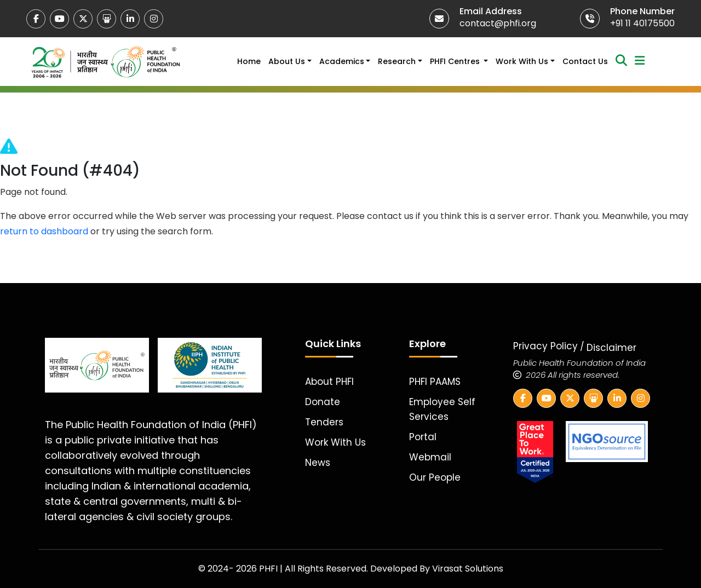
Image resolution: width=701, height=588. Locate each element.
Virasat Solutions (468, 569)
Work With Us (522, 61)
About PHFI (329, 382)
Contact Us (585, 61)
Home (249, 61)
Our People (435, 477)
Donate (323, 402)
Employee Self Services (442, 409)
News (318, 463)
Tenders (324, 422)
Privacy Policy (545, 346)
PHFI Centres (456, 61)
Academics (342, 61)
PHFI (269, 569)
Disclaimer (611, 348)
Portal (423, 437)
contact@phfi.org (498, 23)
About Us (287, 61)
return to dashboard (44, 231)
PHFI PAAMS (435, 382)
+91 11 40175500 (642, 23)
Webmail (430, 457)
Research (397, 61)
